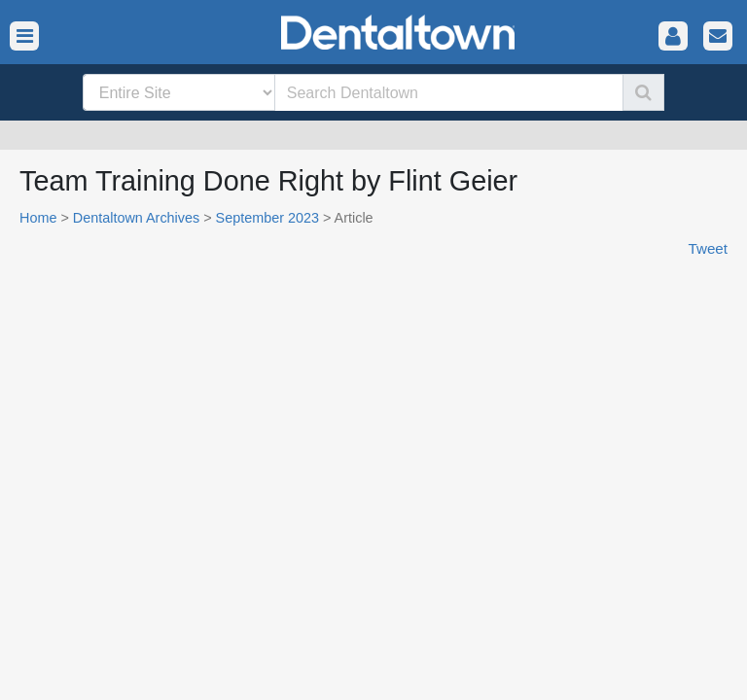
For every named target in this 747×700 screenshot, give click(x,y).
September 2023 (267, 218)
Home (38, 218)
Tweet (708, 248)
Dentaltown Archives (136, 218)
